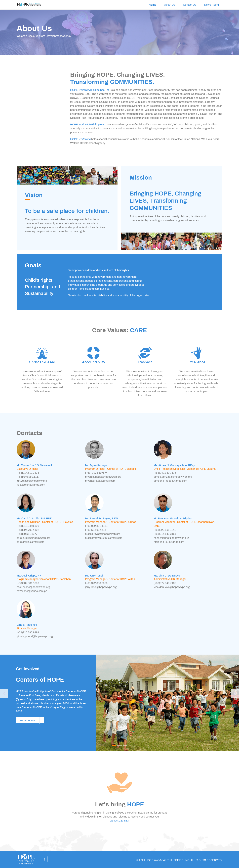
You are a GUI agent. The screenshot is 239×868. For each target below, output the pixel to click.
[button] (4, 703)
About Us (170, 5)
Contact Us (190, 5)
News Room (211, 5)
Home (152, 5)
